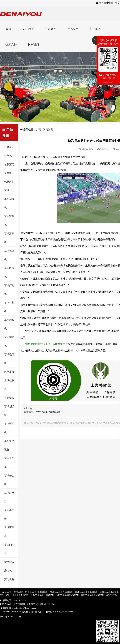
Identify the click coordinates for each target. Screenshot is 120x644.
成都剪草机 (55, 592)
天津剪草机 (68, 592)
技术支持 (11, 45)
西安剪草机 (24, 595)
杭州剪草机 (61, 595)
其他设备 (9, 579)
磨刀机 (8, 571)
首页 (101, 3)
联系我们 (33, 45)
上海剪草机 (5, 592)
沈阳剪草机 (36, 595)
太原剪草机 (86, 595)
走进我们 (28, 29)
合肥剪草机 (49, 595)
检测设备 (9, 562)
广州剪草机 (30, 592)
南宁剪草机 (74, 595)
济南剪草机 (93, 592)
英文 (117, 3)
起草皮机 (9, 372)
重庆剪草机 (99, 595)
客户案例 (95, 29)
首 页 (9, 29)
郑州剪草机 (111, 595)
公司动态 (51, 29)
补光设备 (9, 398)
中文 (111, 3)
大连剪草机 (105, 592)
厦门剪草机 (11, 595)
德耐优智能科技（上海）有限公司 (44, 344)
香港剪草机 (80, 592)
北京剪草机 (18, 592)
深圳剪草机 (43, 592)
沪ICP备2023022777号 (10, 617)
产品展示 (73, 29)
